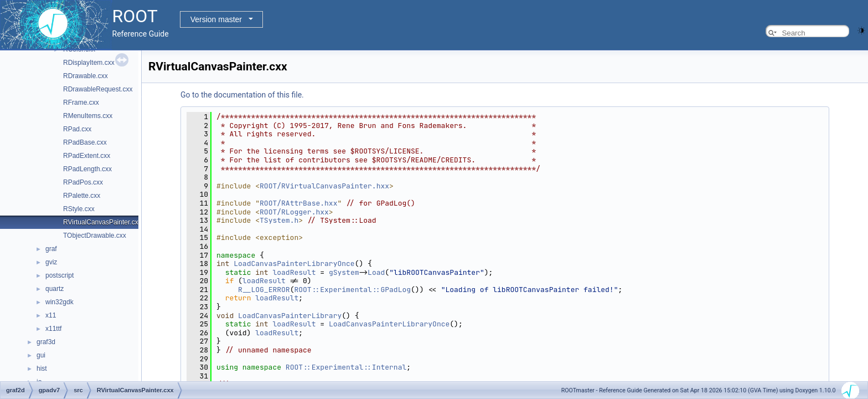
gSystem (344, 272)
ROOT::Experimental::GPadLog (352, 290)
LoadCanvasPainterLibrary (290, 316)
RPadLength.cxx (87, 169)
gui (41, 355)
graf (51, 249)
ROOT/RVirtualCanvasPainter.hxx (324, 186)
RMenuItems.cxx (88, 116)
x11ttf (53, 329)
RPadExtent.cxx (87, 156)
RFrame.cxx (81, 103)
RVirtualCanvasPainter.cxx (102, 222)
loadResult (294, 272)
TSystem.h (279, 220)
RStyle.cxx (79, 209)
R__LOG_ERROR (264, 290)
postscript (60, 275)
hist (42, 369)
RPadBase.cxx (85, 142)
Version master (216, 19)
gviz (51, 262)
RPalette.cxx (82, 196)
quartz (55, 289)
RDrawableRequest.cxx (98, 89)
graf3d (46, 342)
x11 (51, 315)
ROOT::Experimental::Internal (346, 367)
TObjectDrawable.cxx (95, 236)
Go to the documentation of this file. (242, 95)
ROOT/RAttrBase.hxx (298, 203)
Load (376, 272)
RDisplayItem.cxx (89, 63)
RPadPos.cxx (83, 182)
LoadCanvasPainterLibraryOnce (294, 264)
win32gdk (60, 302)
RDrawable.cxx (86, 76)
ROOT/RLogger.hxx (294, 212)
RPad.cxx (77, 129)
